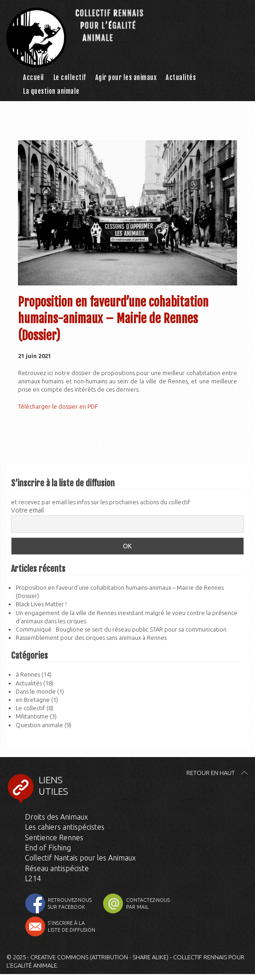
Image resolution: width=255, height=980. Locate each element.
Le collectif (70, 77)
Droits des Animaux (56, 817)
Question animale (39, 725)
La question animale (51, 91)
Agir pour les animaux (126, 77)
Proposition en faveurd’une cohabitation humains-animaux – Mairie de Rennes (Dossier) (113, 319)
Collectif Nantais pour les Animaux (80, 858)
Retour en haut (211, 773)
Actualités (181, 77)
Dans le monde (36, 691)
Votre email (27, 510)
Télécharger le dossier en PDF (58, 406)
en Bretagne (33, 700)
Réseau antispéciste (57, 868)
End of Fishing (48, 848)
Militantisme (32, 716)
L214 (33, 878)
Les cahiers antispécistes (65, 827)
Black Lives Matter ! (41, 604)
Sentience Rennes (54, 838)
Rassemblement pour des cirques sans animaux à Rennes (91, 638)
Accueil (34, 77)
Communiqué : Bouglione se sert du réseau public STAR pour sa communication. (122, 629)
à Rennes (28, 674)
